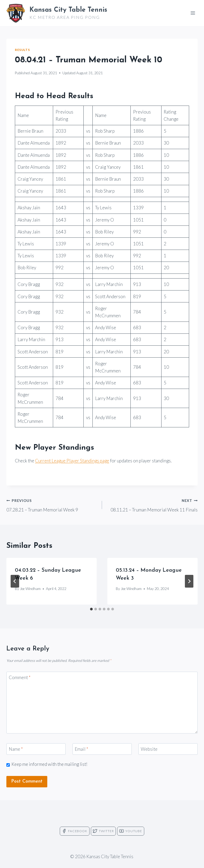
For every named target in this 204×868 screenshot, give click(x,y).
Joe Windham (30, 589)
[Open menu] (193, 13)
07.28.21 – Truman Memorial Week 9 (52, 505)
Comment (20, 677)
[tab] (91, 609)
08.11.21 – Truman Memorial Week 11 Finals (152, 505)
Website (149, 749)
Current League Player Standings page (72, 461)
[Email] (102, 749)
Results (22, 50)
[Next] (189, 581)
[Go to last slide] (15, 581)
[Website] (168, 749)
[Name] (36, 749)
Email (81, 749)
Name (16, 749)
